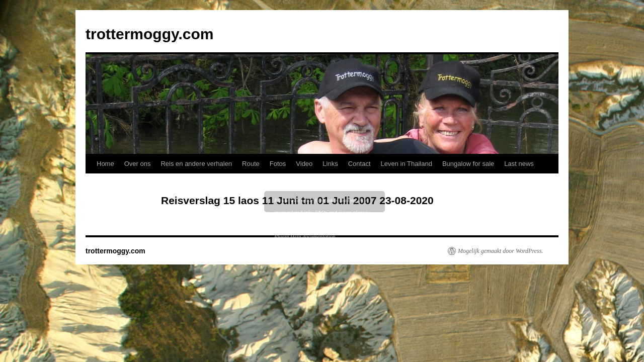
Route (251, 164)
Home (105, 164)
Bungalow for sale (468, 164)
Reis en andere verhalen (196, 164)
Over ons (138, 164)
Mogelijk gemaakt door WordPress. (500, 251)
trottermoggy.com (149, 34)
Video (304, 164)
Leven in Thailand (407, 164)
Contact (359, 164)
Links (330, 164)
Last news (519, 164)
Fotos (278, 164)
